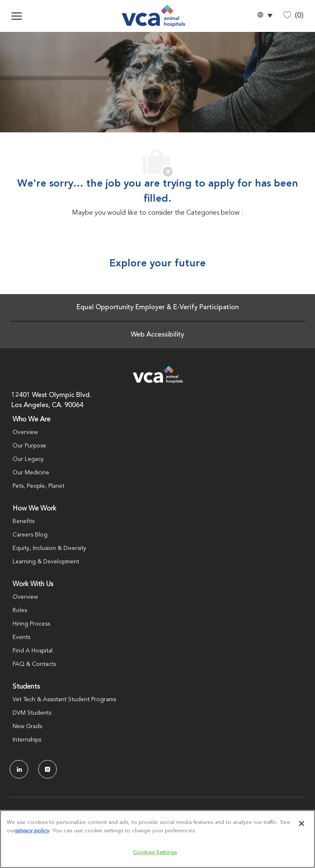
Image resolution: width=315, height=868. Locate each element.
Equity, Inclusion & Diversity (49, 548)
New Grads (27, 726)
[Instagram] (48, 769)
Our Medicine (31, 473)
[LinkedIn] (19, 769)
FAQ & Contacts (34, 664)
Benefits (24, 521)
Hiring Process (31, 624)
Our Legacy (28, 459)
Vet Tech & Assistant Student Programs (64, 700)
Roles (20, 610)
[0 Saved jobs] (294, 16)
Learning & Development (46, 562)
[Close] (302, 823)
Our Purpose (29, 446)
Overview (25, 432)
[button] (265, 16)
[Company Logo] (154, 16)
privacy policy (32, 831)
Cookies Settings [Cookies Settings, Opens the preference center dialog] (155, 853)
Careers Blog (30, 535)
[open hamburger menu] (17, 16)
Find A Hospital (33, 651)
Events (21, 637)
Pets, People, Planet (38, 486)
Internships (27, 740)
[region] (157, 839)
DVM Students (32, 713)
